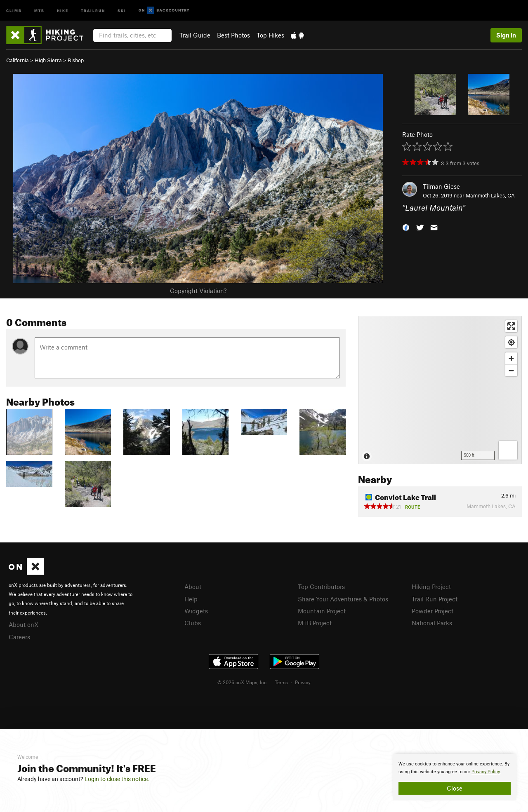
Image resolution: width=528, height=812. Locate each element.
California (18, 60)
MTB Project (315, 623)
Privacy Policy (486, 772)
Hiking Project (431, 587)
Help (191, 599)
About (193, 587)
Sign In (506, 35)
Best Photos (233, 35)
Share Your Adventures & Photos (343, 599)
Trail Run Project (435, 599)
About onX (24, 624)
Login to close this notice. (117, 779)
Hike (63, 10)
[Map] (440, 390)
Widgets (196, 611)
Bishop (76, 60)
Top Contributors (321, 587)
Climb (14, 10)
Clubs (193, 623)
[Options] (508, 450)
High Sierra (48, 60)
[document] (455, 777)
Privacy (303, 682)
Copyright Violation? (198, 291)
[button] (406, 227)
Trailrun (93, 10)
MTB (39, 10)
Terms (281, 682)
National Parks (432, 623)
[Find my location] (511, 342)
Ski (122, 10)
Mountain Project (322, 611)
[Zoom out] (511, 370)
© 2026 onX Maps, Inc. (243, 682)
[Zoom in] (511, 358)
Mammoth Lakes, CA (490, 195)
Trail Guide (195, 35)
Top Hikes (270, 35)
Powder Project (433, 611)
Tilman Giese (441, 186)
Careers (19, 637)
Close (455, 788)
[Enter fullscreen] (511, 326)
